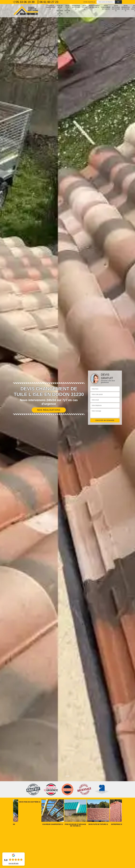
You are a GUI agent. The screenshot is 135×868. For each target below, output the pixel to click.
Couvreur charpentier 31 (50, 7)
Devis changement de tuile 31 (106, 7)
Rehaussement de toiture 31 (94, 6)
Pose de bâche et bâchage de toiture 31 (60, 11)
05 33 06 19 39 (24, 2)
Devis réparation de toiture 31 (126, 8)
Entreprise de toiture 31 (76, 7)
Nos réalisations (49, 410)
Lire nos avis (13, 863)
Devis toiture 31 (84, 7)
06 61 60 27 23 (48, 2)
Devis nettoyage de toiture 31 (116, 8)
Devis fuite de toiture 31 (67, 9)
